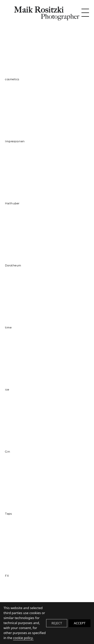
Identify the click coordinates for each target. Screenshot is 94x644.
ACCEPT (80, 623)
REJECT (57, 623)
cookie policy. (23, 638)
